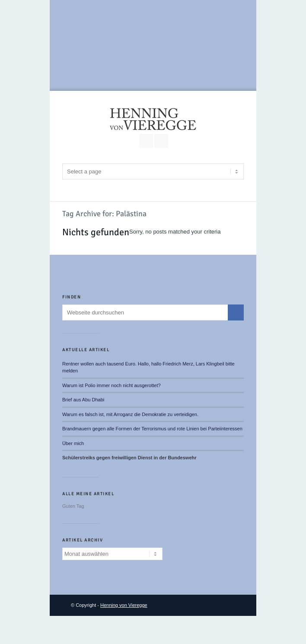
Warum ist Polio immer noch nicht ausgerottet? (112, 385)
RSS (161, 141)
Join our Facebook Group (146, 141)
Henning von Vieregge (124, 605)
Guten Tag (73, 506)
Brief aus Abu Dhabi (83, 400)
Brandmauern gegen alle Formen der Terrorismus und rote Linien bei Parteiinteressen (152, 429)
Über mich (73, 443)
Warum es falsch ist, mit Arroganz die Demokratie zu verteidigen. (130, 414)
